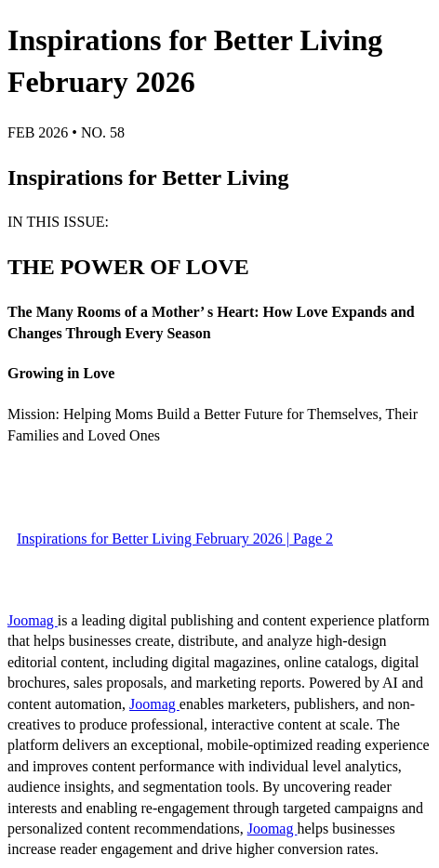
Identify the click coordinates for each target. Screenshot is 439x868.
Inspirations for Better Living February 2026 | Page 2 (175, 539)
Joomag (33, 620)
